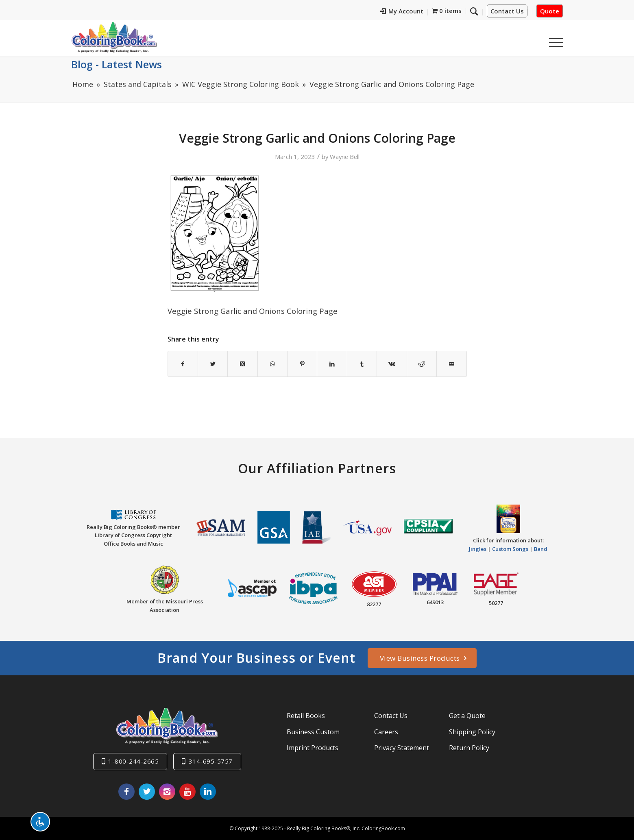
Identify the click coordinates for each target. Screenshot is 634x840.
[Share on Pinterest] (302, 364)
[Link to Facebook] (126, 792)
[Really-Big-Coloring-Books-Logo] (114, 37)
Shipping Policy (472, 732)
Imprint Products (313, 748)
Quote (550, 11)
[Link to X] (147, 792)
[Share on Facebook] (183, 364)
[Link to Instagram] (167, 792)
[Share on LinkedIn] (332, 364)
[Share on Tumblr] (362, 364)
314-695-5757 (211, 761)
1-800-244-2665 (133, 761)
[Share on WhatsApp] (272, 364)
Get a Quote (467, 716)
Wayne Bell (345, 157)
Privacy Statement (402, 748)
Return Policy (469, 748)
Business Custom (313, 732)
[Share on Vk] (392, 364)
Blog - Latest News (117, 64)
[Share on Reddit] (422, 364)
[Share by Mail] (451, 364)
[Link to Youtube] (187, 792)
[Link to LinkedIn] (208, 792)
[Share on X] (213, 364)
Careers (386, 732)
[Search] (474, 11)
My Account (402, 11)
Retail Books (306, 716)
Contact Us (507, 11)
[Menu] (553, 40)
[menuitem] (402, 12)
